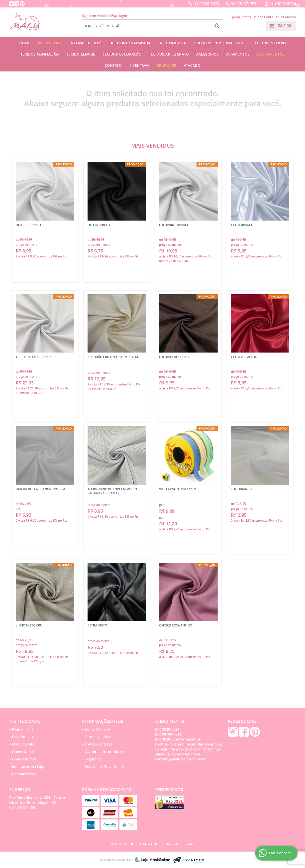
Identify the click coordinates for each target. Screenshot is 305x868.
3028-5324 (207, 4)
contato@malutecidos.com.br (180, 759)
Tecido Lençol (81, 54)
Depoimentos (23, 774)
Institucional (25, 721)
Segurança (94, 759)
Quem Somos (241, 17)
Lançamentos (271, 54)
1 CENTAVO (139, 65)
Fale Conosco (286, 17)
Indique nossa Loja (28, 767)
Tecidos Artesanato (169, 54)
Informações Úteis (103, 721)
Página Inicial (23, 729)
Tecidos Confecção (40, 54)
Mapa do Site (23, 744)
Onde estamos (24, 759)
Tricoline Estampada (130, 43)
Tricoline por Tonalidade (219, 43)
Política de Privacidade (104, 767)
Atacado (192, 65)
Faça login (119, 16)
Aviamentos (238, 54)
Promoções (50, 43)
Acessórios (207, 54)
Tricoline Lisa (172, 43)
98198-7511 (245, 4)
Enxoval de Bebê (85, 43)
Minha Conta (263, 17)
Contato (113, 65)
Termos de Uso (97, 737)
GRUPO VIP (167, 65)
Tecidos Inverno (269, 43)
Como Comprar (98, 729)
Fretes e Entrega (99, 744)
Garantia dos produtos (104, 752)
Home (25, 43)
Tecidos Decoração (122, 54)
